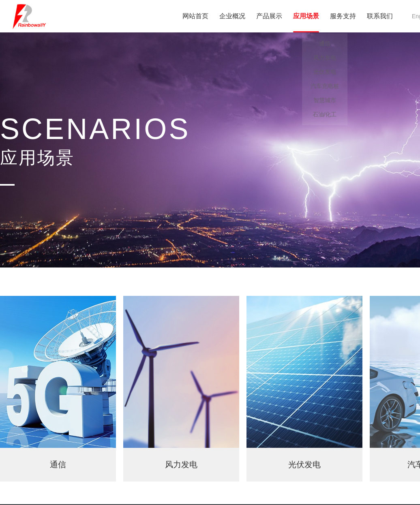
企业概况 (232, 16)
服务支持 (343, 16)
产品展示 (269, 16)
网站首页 (195, 16)
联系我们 (380, 16)
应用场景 (306, 16)
